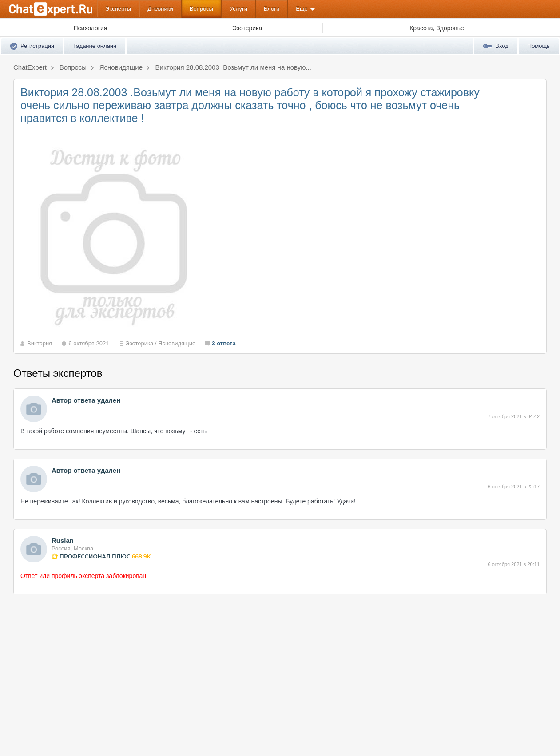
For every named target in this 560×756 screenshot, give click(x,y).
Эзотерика (139, 343)
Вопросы (201, 9)
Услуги (238, 9)
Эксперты (118, 9)
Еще (302, 9)
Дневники (160, 9)
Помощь (539, 46)
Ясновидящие (177, 343)
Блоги (272, 9)
